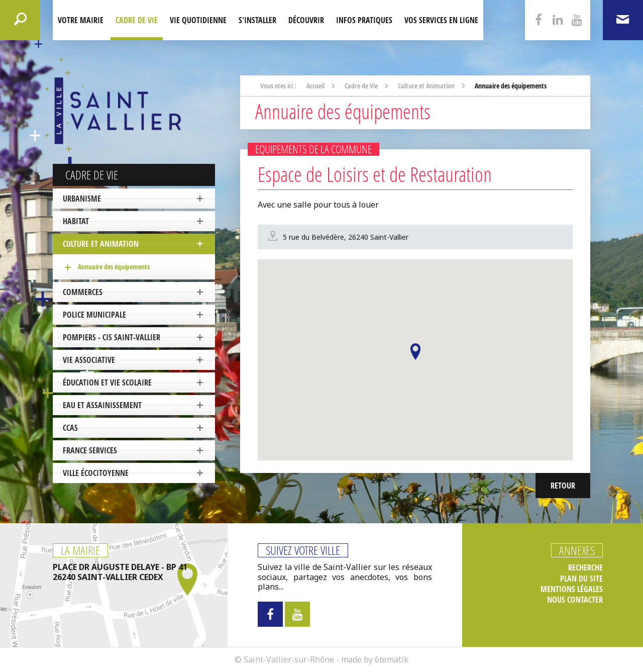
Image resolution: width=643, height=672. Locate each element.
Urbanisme (82, 199)
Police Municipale (94, 315)
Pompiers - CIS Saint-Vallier (112, 337)
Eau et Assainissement (102, 405)
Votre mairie (81, 20)
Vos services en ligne (441, 20)
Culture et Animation (101, 244)
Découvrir (306, 20)
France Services (90, 450)
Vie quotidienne (198, 20)
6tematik (392, 659)
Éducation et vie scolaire (107, 382)
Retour (563, 486)
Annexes (577, 550)
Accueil (315, 86)
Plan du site (581, 579)
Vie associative (89, 360)
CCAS (70, 428)
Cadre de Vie (137, 20)
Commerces (83, 292)
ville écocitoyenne (96, 473)
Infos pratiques (364, 20)
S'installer (257, 20)
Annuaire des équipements (114, 267)
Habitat (76, 221)
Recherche (585, 568)
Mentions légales (572, 589)
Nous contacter (575, 600)
